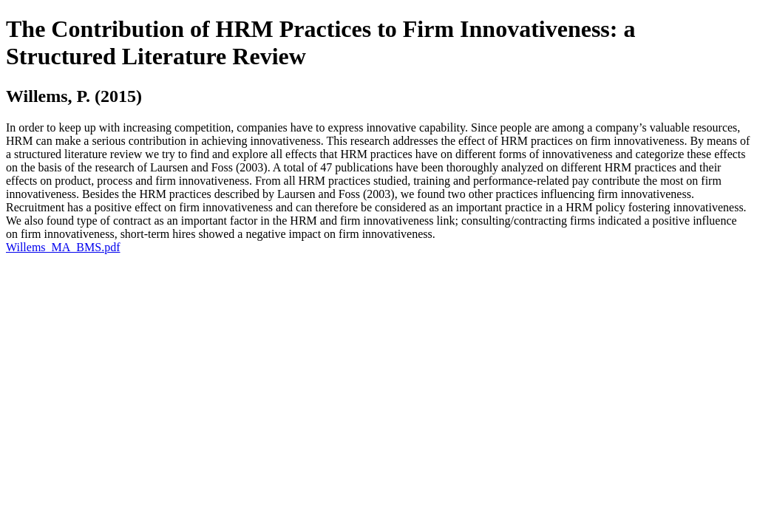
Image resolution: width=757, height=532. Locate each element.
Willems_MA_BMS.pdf (63, 247)
